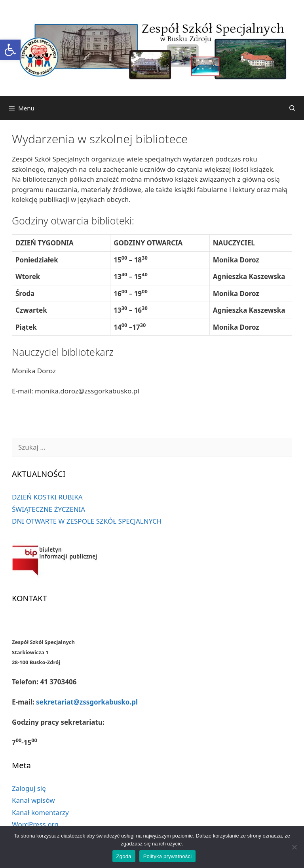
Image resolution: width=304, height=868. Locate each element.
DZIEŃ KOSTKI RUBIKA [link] (47, 497)
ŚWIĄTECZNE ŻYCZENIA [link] (48, 509)
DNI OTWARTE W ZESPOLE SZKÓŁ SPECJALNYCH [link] (87, 521)
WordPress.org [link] (35, 824)
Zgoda (124, 856)
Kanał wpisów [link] (33, 800)
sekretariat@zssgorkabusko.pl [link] (87, 702)
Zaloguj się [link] (29, 788)
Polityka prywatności (168, 856)
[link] (10, 50)
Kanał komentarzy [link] (40, 812)
